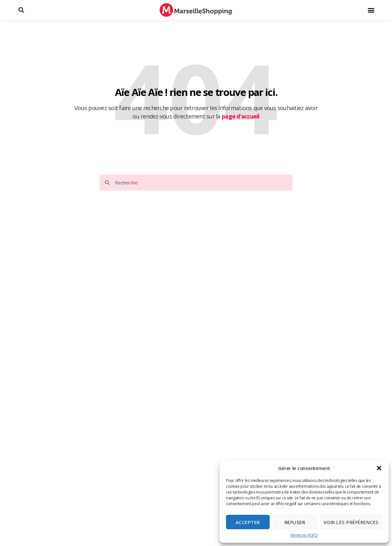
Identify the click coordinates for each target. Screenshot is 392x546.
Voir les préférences (351, 522)
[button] (379, 468)
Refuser (295, 522)
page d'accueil (241, 116)
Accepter (248, 522)
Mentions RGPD (304, 535)
